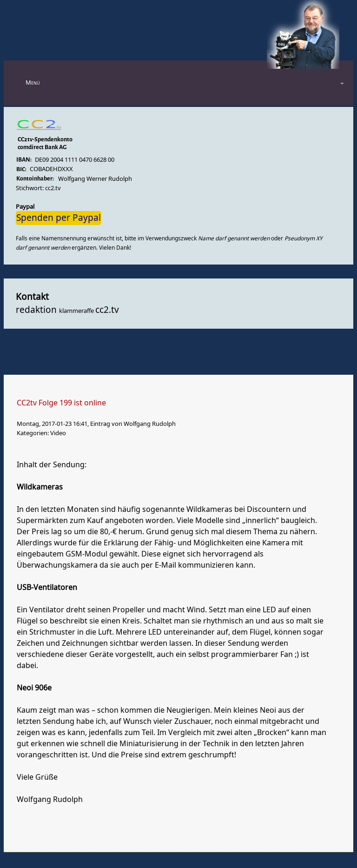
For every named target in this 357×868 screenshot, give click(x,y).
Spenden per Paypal (59, 218)
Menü (33, 83)
